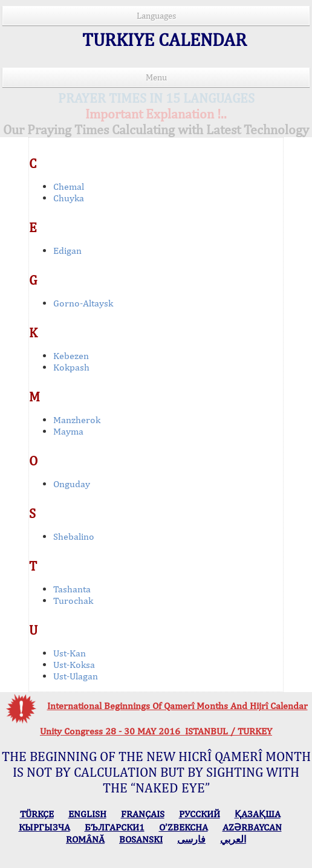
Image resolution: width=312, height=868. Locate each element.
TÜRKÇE (37, 814)
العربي (233, 839)
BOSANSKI (141, 839)
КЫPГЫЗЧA (44, 827)
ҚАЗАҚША (258, 814)
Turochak (73, 601)
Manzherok (77, 420)
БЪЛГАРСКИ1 (115, 827)
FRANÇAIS (143, 814)
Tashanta (72, 589)
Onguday (72, 484)
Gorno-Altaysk (83, 303)
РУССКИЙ (200, 814)
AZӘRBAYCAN (252, 827)
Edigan (67, 251)
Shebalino (74, 536)
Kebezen (71, 356)
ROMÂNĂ (85, 839)
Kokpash (71, 367)
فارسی (191, 839)
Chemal (69, 186)
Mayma (68, 431)
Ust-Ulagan (76, 676)
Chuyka (69, 198)
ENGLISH (87, 814)
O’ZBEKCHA (184, 827)
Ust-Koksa (74, 665)
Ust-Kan (70, 653)
